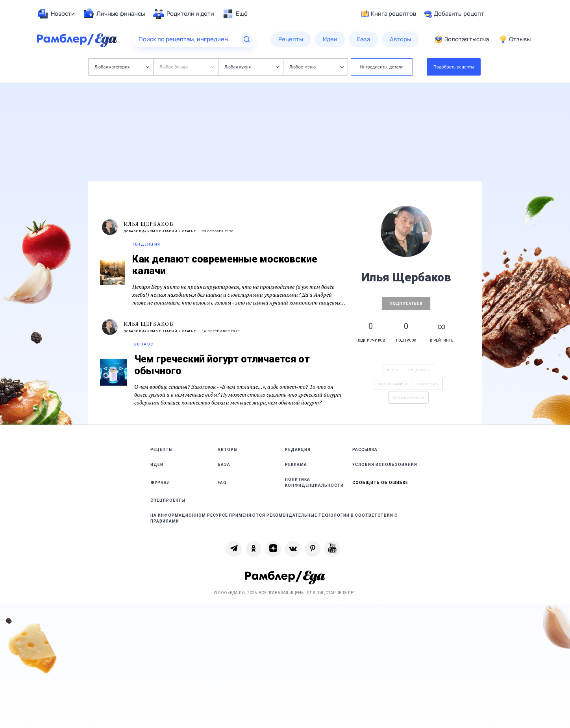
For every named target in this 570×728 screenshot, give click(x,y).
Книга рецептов (389, 14)
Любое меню (316, 67)
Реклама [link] (296, 465)
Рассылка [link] (365, 450)
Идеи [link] (157, 465)
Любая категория (122, 67)
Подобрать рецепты (454, 67)
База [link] (224, 465)
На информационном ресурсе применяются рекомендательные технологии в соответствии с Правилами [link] (274, 518)
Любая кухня (252, 67)
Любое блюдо (187, 67)
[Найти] (247, 39)
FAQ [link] (222, 483)
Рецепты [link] (162, 450)
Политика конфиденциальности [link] (314, 482)
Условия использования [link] (385, 465)
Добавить (454, 14)
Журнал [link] (160, 483)
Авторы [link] (228, 450)
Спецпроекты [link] (168, 500)
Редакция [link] (298, 450)
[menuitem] (56, 14)
